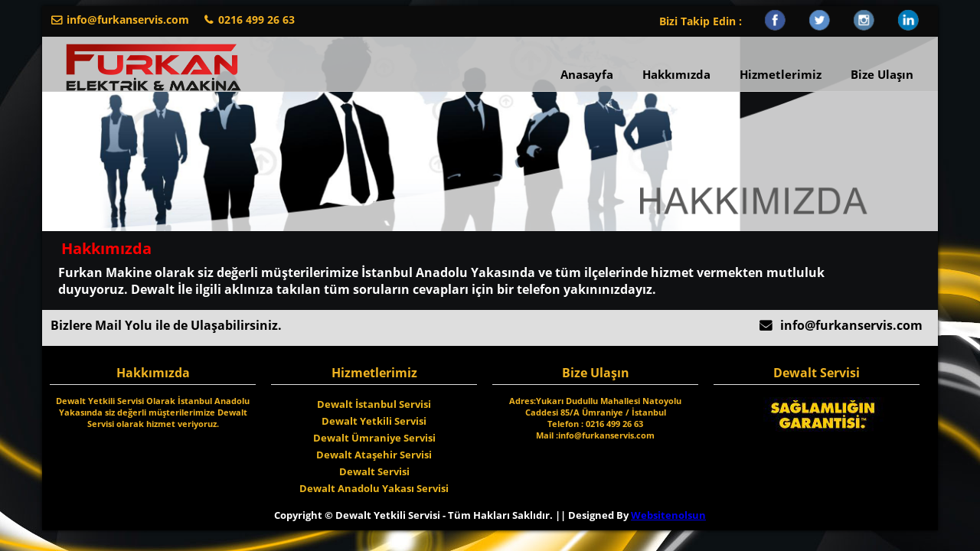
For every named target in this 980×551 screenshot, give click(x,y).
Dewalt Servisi (374, 471)
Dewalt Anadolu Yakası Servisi (374, 488)
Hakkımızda (676, 74)
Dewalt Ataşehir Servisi (374, 455)
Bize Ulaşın (882, 74)
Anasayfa (587, 74)
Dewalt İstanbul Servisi (374, 404)
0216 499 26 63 (256, 20)
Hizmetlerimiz (781, 74)
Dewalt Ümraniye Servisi (374, 438)
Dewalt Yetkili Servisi (374, 421)
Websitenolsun (668, 515)
